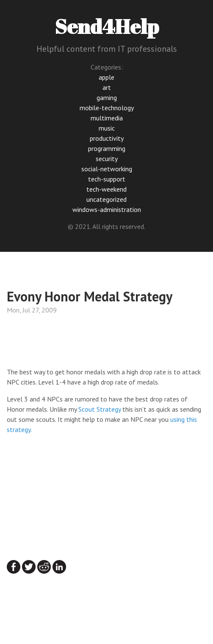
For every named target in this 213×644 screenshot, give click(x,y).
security (107, 159)
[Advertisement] (75, 343)
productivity (107, 138)
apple (106, 77)
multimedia (107, 118)
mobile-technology (107, 108)
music (107, 128)
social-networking (107, 169)
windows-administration (107, 209)
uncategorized (106, 199)
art (107, 87)
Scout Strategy (100, 409)
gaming (107, 98)
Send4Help (107, 26)
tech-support (107, 179)
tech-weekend (106, 189)
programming (107, 148)
